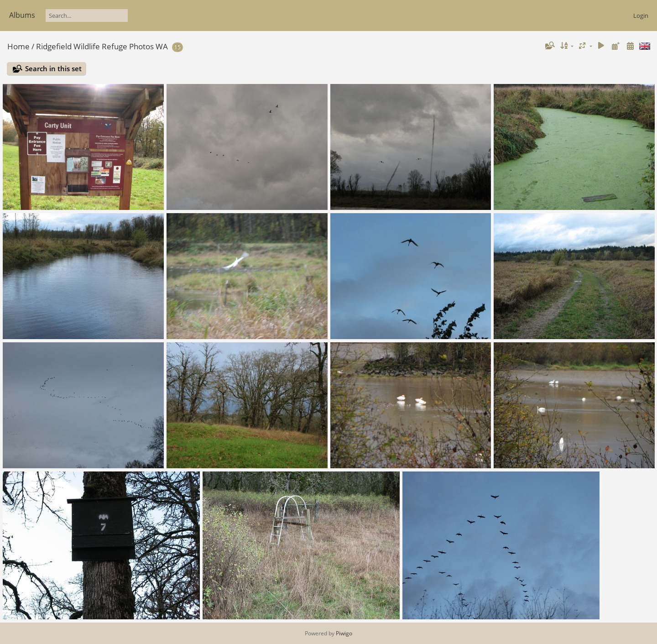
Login (641, 16)
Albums (22, 15)
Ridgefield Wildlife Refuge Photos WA (102, 46)
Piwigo (344, 633)
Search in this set (53, 68)
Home (18, 46)
